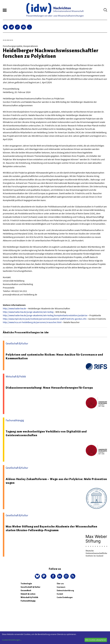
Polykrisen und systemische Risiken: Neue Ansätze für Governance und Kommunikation (54, 356)
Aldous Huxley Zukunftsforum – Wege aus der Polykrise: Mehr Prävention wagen (56, 481)
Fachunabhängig (28, 601)
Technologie (26, 584)
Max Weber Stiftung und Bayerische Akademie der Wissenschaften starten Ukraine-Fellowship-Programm (51, 528)
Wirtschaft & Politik (29, 597)
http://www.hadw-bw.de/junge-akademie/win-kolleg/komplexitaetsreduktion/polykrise (45, 315)
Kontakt (60, 594)
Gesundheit (26, 590)
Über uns (60, 584)
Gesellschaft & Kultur (30, 587)
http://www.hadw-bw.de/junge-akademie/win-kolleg (28, 312)
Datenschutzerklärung (65, 590)
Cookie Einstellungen (65, 597)
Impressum (61, 587)
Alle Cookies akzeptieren (96, 640)
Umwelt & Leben (28, 594)
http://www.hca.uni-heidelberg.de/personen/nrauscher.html (32, 322)
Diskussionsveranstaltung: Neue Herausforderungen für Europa (49, 388)
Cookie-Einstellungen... (12, 640)
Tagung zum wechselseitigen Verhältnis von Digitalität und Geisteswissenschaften (46, 433)
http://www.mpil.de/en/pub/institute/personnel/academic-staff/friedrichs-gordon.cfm (45, 319)
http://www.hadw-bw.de (14, 308)
